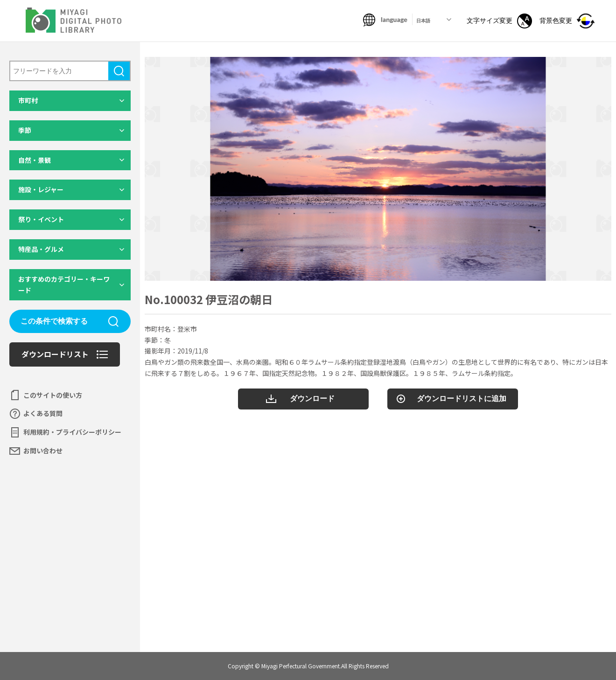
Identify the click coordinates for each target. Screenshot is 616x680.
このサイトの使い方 (53, 395)
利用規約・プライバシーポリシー (72, 432)
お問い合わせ (43, 451)
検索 (119, 71)
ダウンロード (312, 399)
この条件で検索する (54, 321)
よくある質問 (43, 413)
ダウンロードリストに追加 (462, 399)
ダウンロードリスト (55, 354)
